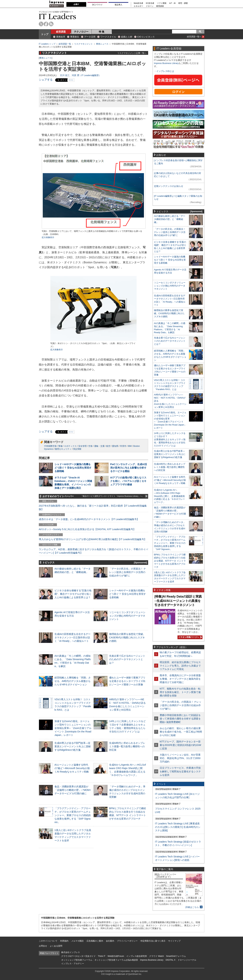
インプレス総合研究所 (137, 956)
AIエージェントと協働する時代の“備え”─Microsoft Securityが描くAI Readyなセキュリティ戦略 (72, 768)
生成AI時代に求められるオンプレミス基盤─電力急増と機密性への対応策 (127, 746)
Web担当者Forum (116, 956)
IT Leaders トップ (47, 44)
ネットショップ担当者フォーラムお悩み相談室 (116, 960)
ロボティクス (70, 446)
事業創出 (75, 37)
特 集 (102, 32)
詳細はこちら (192, 907)
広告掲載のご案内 (95, 941)
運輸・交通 (99, 446)
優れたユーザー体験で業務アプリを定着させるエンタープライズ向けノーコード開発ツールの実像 (127, 681)
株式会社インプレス (71, 952)
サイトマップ (174, 941)
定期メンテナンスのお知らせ (169, 186)
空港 (90, 446)
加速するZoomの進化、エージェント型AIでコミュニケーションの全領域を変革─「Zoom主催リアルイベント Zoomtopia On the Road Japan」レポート (73, 728)
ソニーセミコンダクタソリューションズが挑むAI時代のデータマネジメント (127, 616)
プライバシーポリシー (127, 941)
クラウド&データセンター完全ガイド (78, 956)
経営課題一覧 (65, 44)
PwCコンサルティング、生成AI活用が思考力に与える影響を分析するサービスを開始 (129, 468)
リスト (71, 80)
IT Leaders (57, 16)
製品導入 (118, 5)
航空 (108, 446)
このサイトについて (48, 941)
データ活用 (90, 37)
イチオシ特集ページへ (190, 637)
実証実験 (77, 449)
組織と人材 (127, 37)
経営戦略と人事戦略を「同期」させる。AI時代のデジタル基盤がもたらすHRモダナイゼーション (73, 681)
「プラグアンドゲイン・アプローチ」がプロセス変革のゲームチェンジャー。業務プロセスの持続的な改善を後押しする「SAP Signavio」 (73, 815)
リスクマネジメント (83, 44)
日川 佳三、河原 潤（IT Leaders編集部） (80, 75)
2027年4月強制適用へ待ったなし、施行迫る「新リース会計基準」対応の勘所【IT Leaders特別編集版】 (93, 507)
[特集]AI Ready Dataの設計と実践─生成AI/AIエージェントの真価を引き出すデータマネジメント (178, 601)
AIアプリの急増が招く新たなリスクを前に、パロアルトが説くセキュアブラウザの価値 (128, 481)
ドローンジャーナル (187, 960)
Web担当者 (138, 3)
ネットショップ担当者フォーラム (77, 960)
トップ (45, 34)
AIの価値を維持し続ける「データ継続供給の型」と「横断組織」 (170, 219)
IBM (130, 446)
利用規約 (64, 941)
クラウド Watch (157, 956)
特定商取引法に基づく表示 (153, 941)
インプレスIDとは (165, 71)
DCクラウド (97, 5)
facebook (46, 24)
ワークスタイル (108, 37)
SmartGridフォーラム (176, 956)
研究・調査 (183, 3)
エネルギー (138, 6)
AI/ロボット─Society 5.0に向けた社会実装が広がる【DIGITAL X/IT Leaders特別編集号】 (87, 529)
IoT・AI (172, 3)
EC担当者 (150, 3)
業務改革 (61, 37)
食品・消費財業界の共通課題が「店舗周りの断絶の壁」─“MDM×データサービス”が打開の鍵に (73, 790)
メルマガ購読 (77, 941)
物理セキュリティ (63, 449)
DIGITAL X (170, 960)
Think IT (102, 956)
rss (51, 24)
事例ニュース (102, 44)
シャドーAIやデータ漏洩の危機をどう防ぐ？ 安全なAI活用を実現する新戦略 (73, 468)
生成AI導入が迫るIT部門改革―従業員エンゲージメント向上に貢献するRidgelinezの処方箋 (73, 746)
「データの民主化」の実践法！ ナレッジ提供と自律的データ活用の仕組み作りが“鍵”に (128, 572)
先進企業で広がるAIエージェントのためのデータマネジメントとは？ (127, 659)
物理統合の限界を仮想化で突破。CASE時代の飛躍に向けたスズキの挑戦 (127, 637)
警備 (60, 446)
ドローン (150, 6)
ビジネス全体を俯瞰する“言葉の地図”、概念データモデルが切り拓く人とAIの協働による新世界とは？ (73, 594)
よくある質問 (56, 946)
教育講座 (160, 6)
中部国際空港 (50, 446)
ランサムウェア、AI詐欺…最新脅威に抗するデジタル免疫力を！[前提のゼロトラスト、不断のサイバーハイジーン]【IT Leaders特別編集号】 (93, 551)
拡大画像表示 (48, 237)
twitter (41, 24)
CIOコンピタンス (146, 37)
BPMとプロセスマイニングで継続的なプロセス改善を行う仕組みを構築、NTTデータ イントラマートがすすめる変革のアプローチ (170, 561)
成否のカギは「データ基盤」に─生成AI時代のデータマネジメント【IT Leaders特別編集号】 (89, 519)
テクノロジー (81, 32)
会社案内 (110, 941)
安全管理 (82, 446)
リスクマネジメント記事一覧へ (132, 53)
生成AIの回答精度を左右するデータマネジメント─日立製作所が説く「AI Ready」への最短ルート (73, 637)
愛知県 (115, 446)
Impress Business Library (166, 63)
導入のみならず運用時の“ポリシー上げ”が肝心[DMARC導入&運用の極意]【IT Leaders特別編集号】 (93, 539)
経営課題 (61, 32)
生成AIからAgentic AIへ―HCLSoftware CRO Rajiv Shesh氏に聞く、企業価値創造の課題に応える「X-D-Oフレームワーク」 (169, 496)
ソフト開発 (162, 3)
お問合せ (43, 946)
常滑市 (123, 446)
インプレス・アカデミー (73, 964)
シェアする (46, 80)
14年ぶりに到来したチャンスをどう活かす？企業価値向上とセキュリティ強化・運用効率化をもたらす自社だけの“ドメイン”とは (170, 439)
